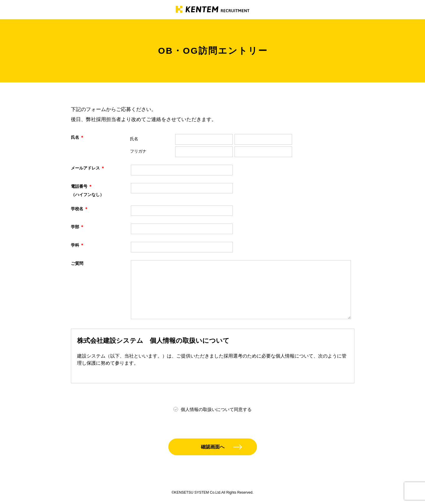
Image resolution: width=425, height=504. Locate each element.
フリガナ (138, 151)
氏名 (134, 139)
